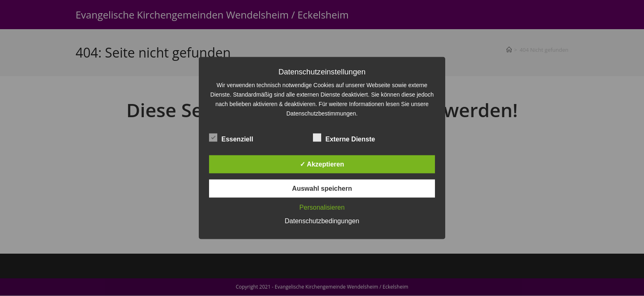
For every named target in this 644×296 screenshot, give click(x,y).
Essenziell (231, 138)
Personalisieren (322, 207)
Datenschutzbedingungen (322, 221)
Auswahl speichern (322, 188)
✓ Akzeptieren (322, 164)
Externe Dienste (344, 138)
